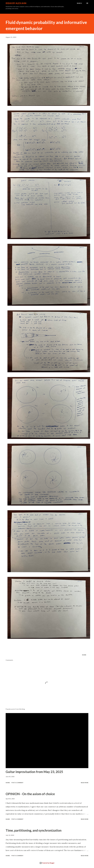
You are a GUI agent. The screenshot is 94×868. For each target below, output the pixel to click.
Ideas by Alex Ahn (16, 3)
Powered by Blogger (47, 863)
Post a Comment (17, 783)
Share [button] (84, 655)
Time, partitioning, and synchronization (34, 830)
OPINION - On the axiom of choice (30, 794)
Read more (85, 783)
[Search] (79, 3)
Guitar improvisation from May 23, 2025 (34, 772)
